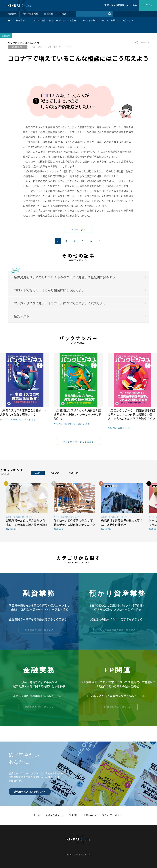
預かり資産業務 (30, 14)
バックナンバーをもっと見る (79, 442)
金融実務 (49, 14)
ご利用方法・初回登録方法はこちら (120, 5)
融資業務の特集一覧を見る (39, 630)
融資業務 (12, 14)
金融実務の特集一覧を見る (39, 707)
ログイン (148, 5)
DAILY (38, 473)
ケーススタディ (65, 47)
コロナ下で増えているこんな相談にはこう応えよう (108, 20)
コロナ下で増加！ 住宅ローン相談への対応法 (53, 20)
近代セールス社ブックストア (30, 792)
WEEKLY (55, 473)
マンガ (32, 47)
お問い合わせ (90, 815)
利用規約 (74, 815)
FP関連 (63, 14)
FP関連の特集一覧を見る (118, 707)
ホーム (37, 815)
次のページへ (78, 230)
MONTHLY (74, 473)
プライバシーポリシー (113, 815)
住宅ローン (42, 47)
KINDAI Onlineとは (55, 815)
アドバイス (53, 47)
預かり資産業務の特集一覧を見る (118, 630)
